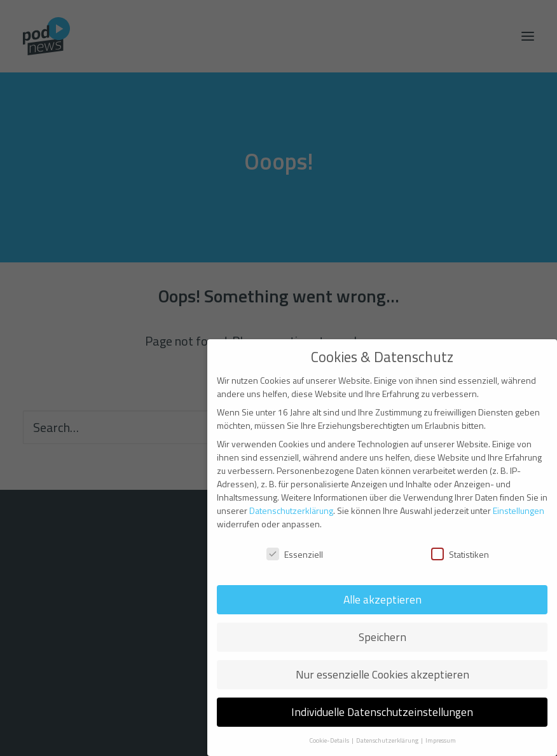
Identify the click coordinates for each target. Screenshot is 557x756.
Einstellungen (519, 510)
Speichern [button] (382, 637)
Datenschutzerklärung (291, 510)
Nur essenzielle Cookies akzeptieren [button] (382, 674)
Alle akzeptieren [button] (382, 599)
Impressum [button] (441, 740)
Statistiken (460, 554)
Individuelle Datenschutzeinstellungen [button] (382, 712)
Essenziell (295, 554)
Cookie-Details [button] (330, 740)
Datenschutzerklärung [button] (388, 740)
